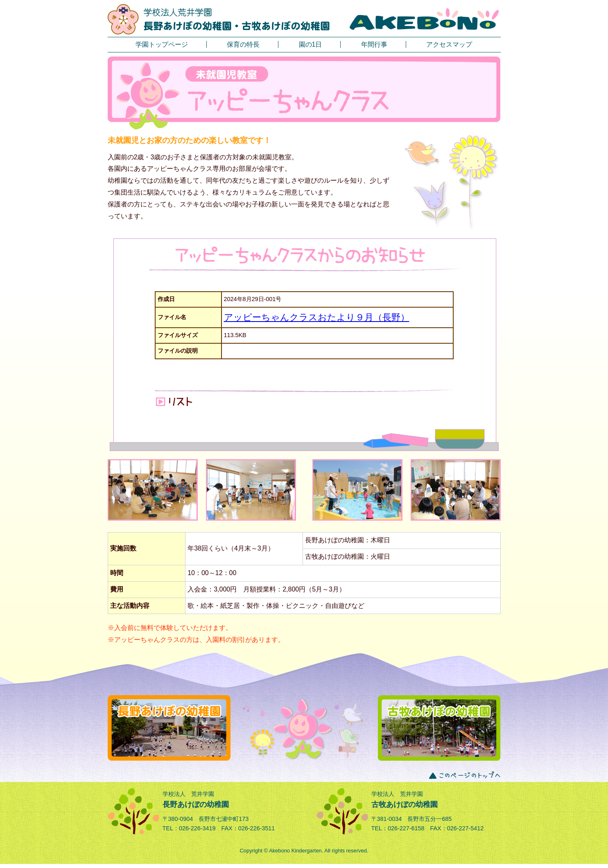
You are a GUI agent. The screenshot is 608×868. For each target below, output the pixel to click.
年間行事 (374, 44)
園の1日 (311, 44)
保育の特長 (243, 44)
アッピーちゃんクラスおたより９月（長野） (317, 317)
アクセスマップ (449, 44)
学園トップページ (162, 44)
